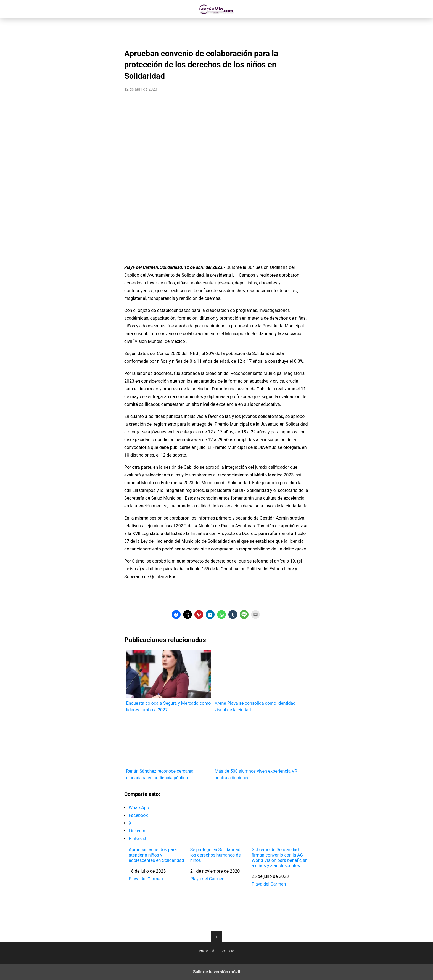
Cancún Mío (217, 9)
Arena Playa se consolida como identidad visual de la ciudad (257, 681)
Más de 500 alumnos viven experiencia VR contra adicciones (257, 749)
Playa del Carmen (146, 879)
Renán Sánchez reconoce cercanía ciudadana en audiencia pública (169, 749)
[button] (176, 615)
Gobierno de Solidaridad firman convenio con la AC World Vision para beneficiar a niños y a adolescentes (279, 858)
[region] (216, 32)
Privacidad (207, 951)
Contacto (227, 951)
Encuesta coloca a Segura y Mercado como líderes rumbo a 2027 (169, 681)
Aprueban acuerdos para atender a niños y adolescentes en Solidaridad (156, 855)
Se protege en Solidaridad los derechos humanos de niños (216, 855)
